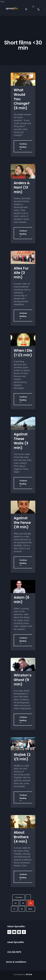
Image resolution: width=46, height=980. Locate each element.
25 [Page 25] (23, 903)
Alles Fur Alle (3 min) (21, 273)
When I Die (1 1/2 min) (23, 353)
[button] (26, 9)
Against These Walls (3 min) (21, 441)
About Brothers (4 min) (21, 837)
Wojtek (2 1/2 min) (22, 757)
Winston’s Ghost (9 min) (23, 680)
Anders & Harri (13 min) (22, 187)
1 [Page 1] (28, 897)
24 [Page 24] (16, 903)
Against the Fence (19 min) (22, 523)
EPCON (29, 974)
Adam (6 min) (22, 600)
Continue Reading (23, 146)
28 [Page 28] (22, 909)
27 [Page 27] (14, 909)
